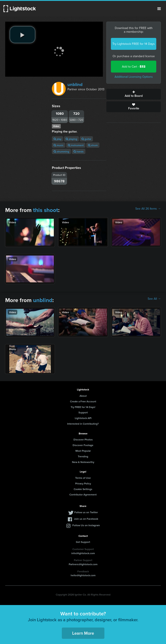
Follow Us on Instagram (86, 525)
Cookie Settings (83, 489)
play (57, 139)
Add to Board (134, 94)
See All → (154, 299)
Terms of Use (83, 478)
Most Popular (83, 451)
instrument (76, 145)
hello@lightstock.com (83, 575)
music (59, 145)
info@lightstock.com (83, 553)
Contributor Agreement (83, 494)
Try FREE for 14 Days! (83, 407)
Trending (83, 456)
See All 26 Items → (148, 209)
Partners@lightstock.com (83, 564)
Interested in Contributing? (83, 424)
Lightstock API (83, 418)
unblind (75, 84)
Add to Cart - (134, 67)
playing (71, 139)
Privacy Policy (83, 483)
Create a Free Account (83, 401)
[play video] (22, 35)
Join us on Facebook (86, 519)
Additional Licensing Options (134, 77)
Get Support (83, 542)
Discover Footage (83, 445)
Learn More (83, 633)
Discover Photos (83, 439)
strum (93, 145)
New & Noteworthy (83, 462)
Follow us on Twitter (86, 512)
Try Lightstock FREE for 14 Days (134, 44)
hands (79, 151)
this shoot (46, 210)
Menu (159, 9)
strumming (61, 151)
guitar (86, 139)
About (83, 396)
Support (83, 412)
